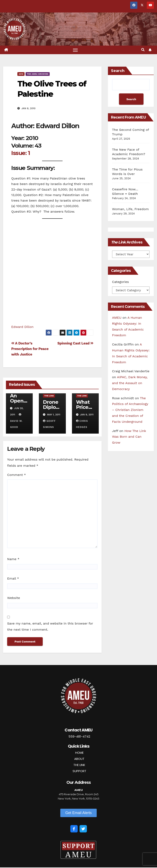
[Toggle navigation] (75, 50)
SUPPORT (79, 771)
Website (14, 598)
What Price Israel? (84, 408)
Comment (16, 475)
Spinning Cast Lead (75, 344)
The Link (49, 396)
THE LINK (79, 765)
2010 (21, 75)
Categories (120, 282)
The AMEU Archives (38, 75)
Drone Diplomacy (52, 408)
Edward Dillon (22, 327)
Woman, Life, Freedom (130, 210)
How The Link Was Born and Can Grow (129, 437)
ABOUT (79, 759)
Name (13, 560)
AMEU (117, 318)
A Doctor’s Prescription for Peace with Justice (30, 349)
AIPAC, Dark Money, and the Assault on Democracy (130, 384)
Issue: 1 (21, 154)
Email (13, 579)
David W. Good (16, 421)
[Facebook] (74, 829)
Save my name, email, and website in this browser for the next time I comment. (50, 627)
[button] (143, 50)
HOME (79, 753)
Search (118, 71)
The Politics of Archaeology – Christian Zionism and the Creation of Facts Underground (130, 410)
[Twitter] (83, 829)
